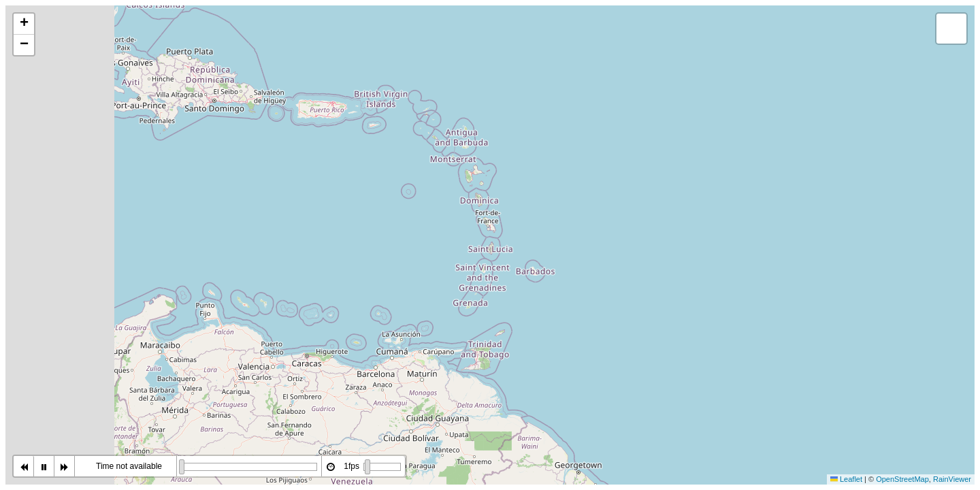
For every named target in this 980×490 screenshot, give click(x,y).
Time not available (129, 466)
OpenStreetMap (902, 479)
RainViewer (952, 479)
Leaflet (846, 479)
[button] (24, 24)
